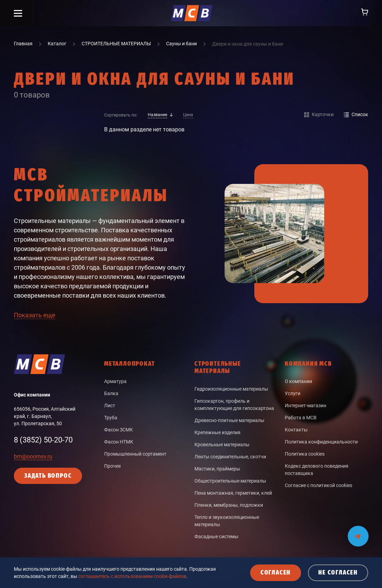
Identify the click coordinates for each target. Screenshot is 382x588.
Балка (111, 393)
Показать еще (35, 315)
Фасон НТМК (119, 442)
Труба (111, 418)
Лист (110, 405)
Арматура (115, 381)
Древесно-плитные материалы (229, 420)
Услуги (293, 393)
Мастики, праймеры (217, 469)
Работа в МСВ (301, 418)
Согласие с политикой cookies (319, 485)
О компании (298, 381)
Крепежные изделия (217, 432)
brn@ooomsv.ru (33, 456)
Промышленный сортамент (135, 454)
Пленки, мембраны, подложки (229, 505)
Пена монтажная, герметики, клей (233, 493)
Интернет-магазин (306, 405)
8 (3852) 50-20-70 (43, 440)
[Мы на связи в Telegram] (358, 532)
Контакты (296, 430)
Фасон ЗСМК (119, 430)
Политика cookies (305, 454)
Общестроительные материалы (230, 481)
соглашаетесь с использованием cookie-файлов (132, 576)
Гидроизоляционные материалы (231, 389)
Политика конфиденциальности (321, 442)
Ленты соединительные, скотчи (230, 457)
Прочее (112, 466)
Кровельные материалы (222, 445)
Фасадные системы (216, 536)
